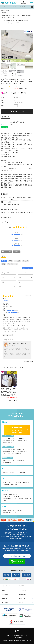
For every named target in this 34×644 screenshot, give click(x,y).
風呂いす (5, 495)
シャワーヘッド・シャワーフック (11, 497)
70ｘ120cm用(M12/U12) (8, 18)
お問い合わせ (22, 598)
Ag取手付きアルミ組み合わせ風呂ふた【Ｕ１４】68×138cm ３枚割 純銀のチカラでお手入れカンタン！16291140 (17, 330)
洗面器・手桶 (12, 495)
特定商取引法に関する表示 (20, 636)
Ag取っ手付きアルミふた (22, 20)
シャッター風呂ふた (8, 439)
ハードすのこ (13, 473)
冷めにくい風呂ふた (8, 443)
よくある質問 (5, 594)
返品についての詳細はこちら (9, 125)
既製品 (18, 15)
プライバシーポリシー (17, 638)
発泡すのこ (5, 473)
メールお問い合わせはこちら (17, 556)
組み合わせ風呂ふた (19, 439)
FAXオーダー (5, 602)
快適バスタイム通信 (7, 586)
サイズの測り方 (23, 590)
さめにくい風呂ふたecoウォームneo (12, 453)
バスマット (20, 499)
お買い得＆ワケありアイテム (10, 513)
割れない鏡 (18, 483)
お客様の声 (4, 598)
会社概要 (4, 590)
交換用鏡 (25, 483)
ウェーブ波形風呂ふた (20, 441)
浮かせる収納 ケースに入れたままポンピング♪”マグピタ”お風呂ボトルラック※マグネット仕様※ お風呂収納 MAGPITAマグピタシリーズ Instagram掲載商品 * (9, 392)
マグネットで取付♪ (8, 511)
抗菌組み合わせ (20, 23)
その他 (4, 501)
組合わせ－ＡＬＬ (6, 13)
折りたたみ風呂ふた (8, 441)
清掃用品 (27, 499)
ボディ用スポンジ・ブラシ (9, 499)
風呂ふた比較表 (23, 594)
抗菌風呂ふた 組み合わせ (8, 15)
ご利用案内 (21, 586)
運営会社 (9, 636)
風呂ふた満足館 (5, 10)
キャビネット (6, 485)
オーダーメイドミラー (8, 483)
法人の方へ (21, 602)
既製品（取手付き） (27, 15)
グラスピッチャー (19, 511)
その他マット (22, 473)
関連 (18, 485)
